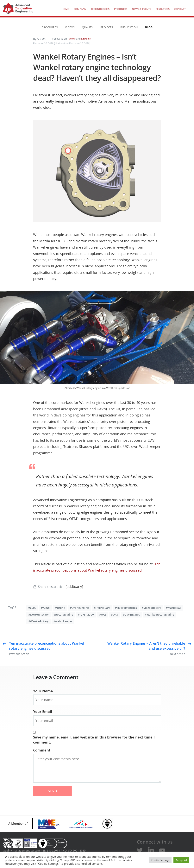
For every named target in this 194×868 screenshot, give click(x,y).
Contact (180, 9)
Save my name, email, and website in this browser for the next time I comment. (94, 740)
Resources (163, 9)
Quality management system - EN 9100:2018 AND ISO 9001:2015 (44, 850)
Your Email (43, 712)
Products (121, 9)
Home (65, 9)
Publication (129, 27)
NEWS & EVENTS (141, 9)
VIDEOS (70, 27)
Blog (149, 27)
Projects (107, 27)
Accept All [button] (181, 860)
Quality (88, 27)
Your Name (43, 691)
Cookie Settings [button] (160, 860)
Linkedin (86, 39)
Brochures (50, 27)
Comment (42, 750)
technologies (100, 9)
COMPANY (80, 9)
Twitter (72, 39)
